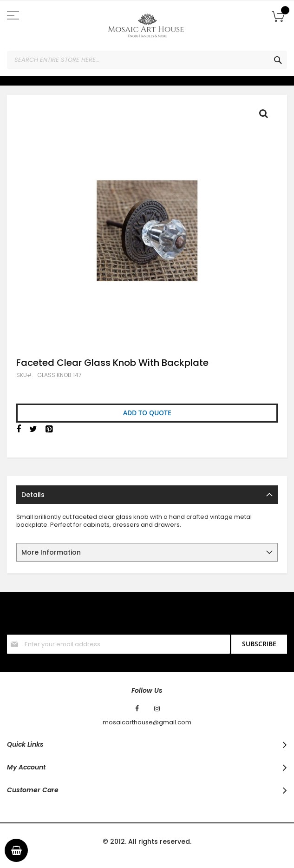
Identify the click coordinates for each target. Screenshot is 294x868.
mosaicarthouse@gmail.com (147, 722)
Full (266, 116)
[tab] (147, 495)
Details (33, 495)
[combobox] (147, 60)
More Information (51, 552)
